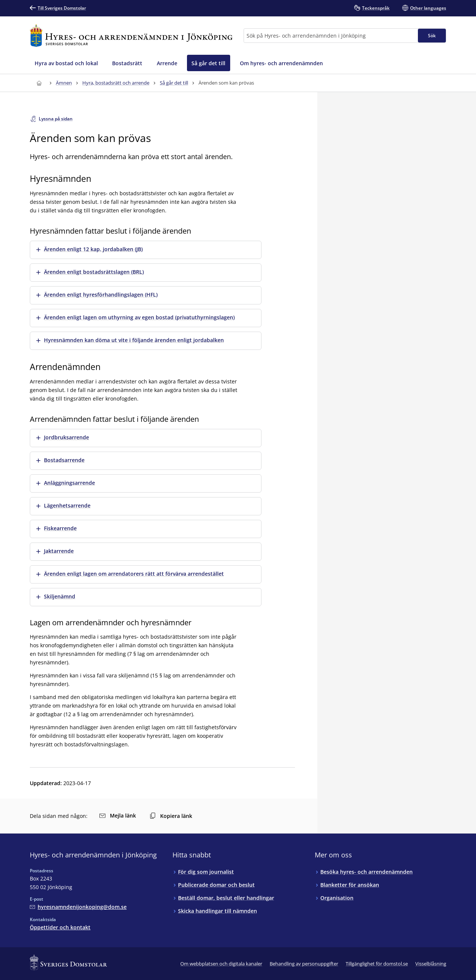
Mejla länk (118, 815)
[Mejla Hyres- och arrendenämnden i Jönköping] (78, 907)
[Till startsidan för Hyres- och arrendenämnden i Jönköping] (131, 36)
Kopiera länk (171, 816)
